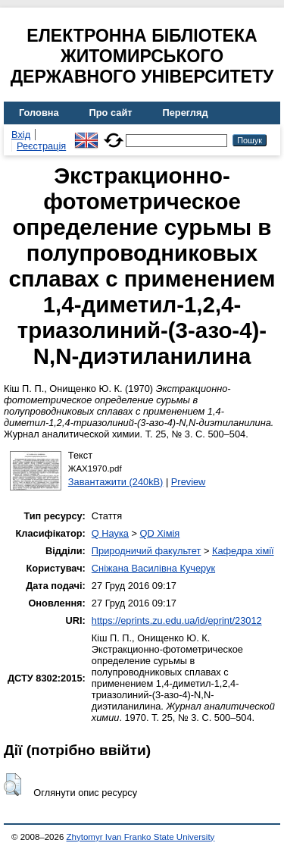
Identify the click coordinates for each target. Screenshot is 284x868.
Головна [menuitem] (39, 113)
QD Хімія (160, 533)
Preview (189, 482)
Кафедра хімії (243, 551)
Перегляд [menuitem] (186, 113)
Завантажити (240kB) (116, 482)
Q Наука (110, 533)
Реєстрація (41, 146)
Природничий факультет (147, 551)
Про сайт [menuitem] (111, 113)
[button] (12, 785)
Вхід (21, 135)
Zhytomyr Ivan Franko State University (141, 837)
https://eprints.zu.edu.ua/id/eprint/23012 (177, 620)
